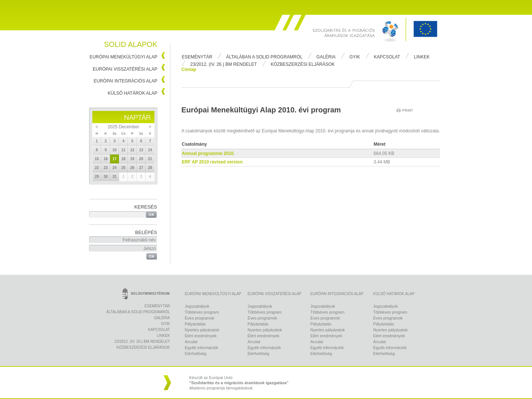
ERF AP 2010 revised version (212, 162)
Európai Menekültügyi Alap (123, 57)
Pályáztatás (195, 324)
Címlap (189, 70)
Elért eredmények (201, 336)
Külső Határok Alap (133, 93)
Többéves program (202, 312)
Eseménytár (197, 57)
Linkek (422, 57)
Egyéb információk (202, 348)
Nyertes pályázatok (202, 330)
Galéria (326, 57)
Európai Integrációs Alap (126, 81)
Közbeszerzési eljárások (303, 64)
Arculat (191, 342)
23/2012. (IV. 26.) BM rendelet (224, 64)
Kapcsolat (387, 57)
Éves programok (199, 318)
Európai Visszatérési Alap (125, 69)
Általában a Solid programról (264, 57)
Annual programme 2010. (208, 153)
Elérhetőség (196, 354)
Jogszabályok (197, 306)
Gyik (355, 57)
